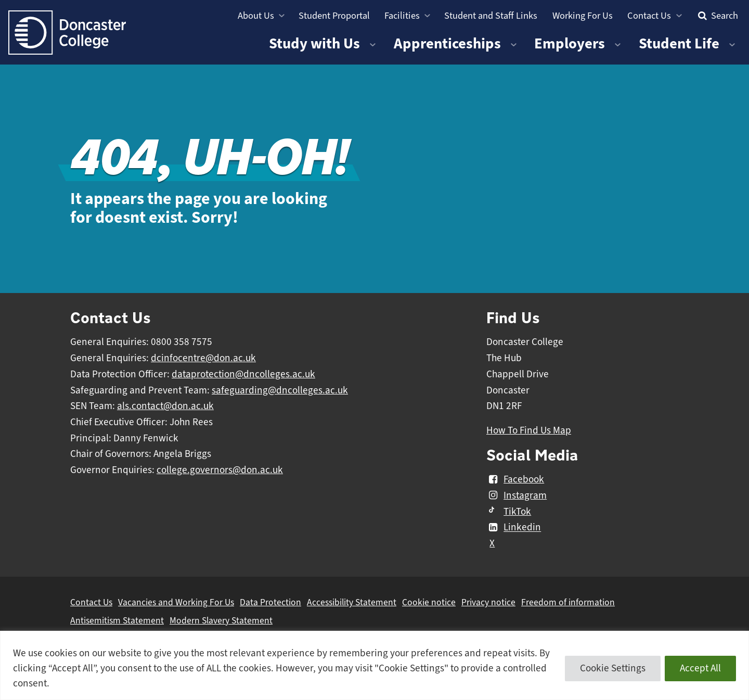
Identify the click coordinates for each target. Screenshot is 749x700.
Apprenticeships (447, 43)
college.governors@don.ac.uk (220, 470)
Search (717, 15)
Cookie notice (429, 602)
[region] (374, 665)
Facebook (515, 479)
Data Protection (270, 602)
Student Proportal (334, 15)
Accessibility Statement (352, 602)
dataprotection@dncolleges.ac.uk (243, 374)
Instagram (516, 495)
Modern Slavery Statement (221, 620)
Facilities (402, 15)
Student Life (679, 43)
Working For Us (583, 15)
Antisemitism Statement (117, 620)
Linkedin (514, 528)
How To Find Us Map (529, 430)
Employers (570, 43)
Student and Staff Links (491, 15)
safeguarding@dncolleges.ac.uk (280, 390)
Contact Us (649, 15)
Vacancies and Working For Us (176, 602)
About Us (256, 15)
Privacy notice (488, 602)
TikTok (509, 512)
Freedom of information (568, 602)
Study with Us (314, 43)
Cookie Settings (613, 668)
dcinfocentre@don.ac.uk (203, 358)
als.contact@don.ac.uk (165, 406)
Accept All (700, 668)
